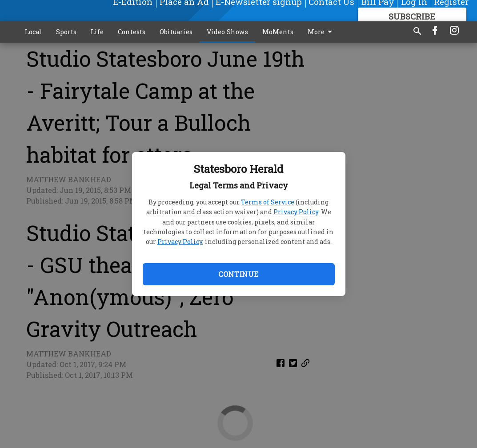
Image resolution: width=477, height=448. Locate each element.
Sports (66, 32)
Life (97, 32)
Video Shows (227, 32)
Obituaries (176, 32)
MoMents (278, 32)
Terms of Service (268, 202)
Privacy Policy (296, 212)
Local (33, 32)
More (321, 32)
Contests (132, 32)
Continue (238, 274)
